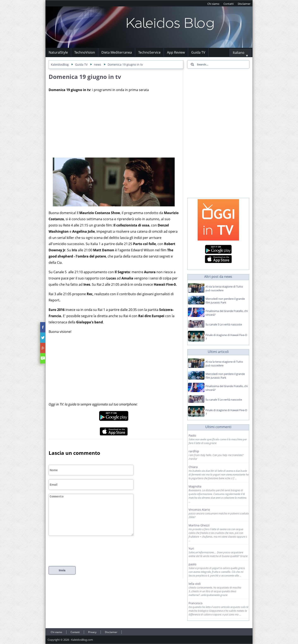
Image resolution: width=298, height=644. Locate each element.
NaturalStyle (58, 52)
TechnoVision (85, 52)
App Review (176, 52)
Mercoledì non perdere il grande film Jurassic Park (225, 301)
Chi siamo (213, 4)
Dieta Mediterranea (117, 52)
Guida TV (198, 52)
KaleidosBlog (60, 64)
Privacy (92, 632)
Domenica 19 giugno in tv (125, 64)
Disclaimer (244, 4)
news (98, 64)
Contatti (229, 4)
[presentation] (80, 556)
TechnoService (149, 52)
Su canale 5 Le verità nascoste (224, 324)
